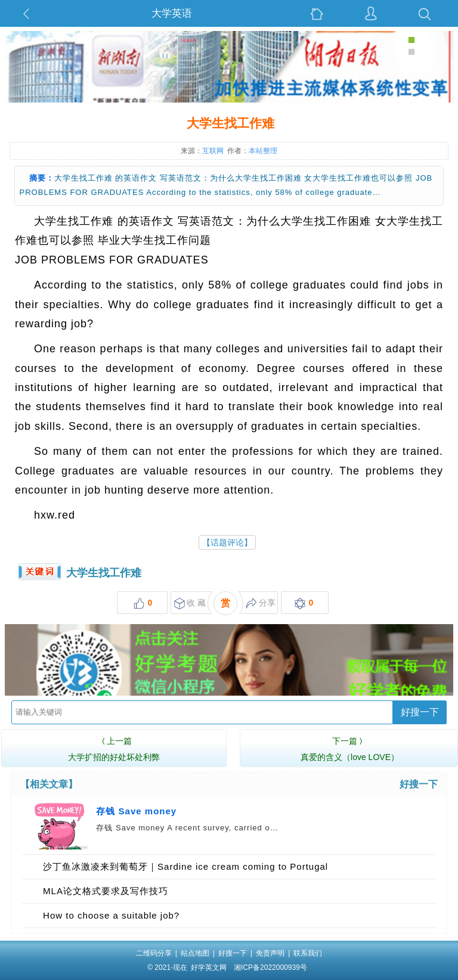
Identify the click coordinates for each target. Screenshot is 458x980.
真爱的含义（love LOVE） (350, 748)
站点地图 (195, 953)
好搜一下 (420, 712)
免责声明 (270, 953)
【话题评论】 (227, 542)
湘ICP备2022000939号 (270, 967)
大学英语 (172, 13)
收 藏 (190, 604)
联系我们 (308, 953)
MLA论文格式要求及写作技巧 (106, 891)
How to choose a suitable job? (111, 915)
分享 (261, 604)
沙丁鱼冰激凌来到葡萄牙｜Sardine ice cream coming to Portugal (185, 866)
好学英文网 (209, 967)
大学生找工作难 (104, 573)
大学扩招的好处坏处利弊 (114, 748)
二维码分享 (154, 953)
